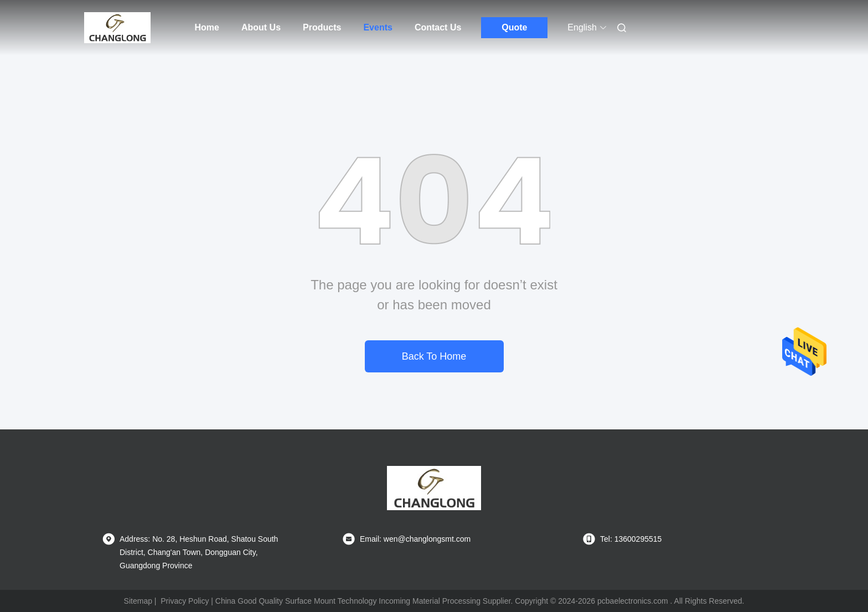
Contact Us (438, 27)
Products (322, 27)
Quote (514, 27)
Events (378, 27)
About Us (261, 27)
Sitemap (138, 601)
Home (207, 27)
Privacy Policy (185, 601)
